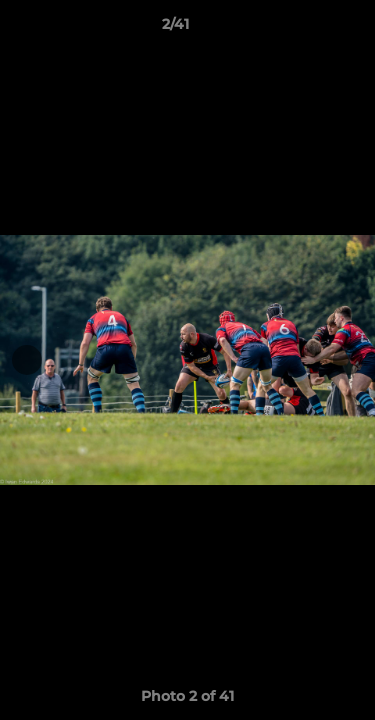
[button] (303, 29)
